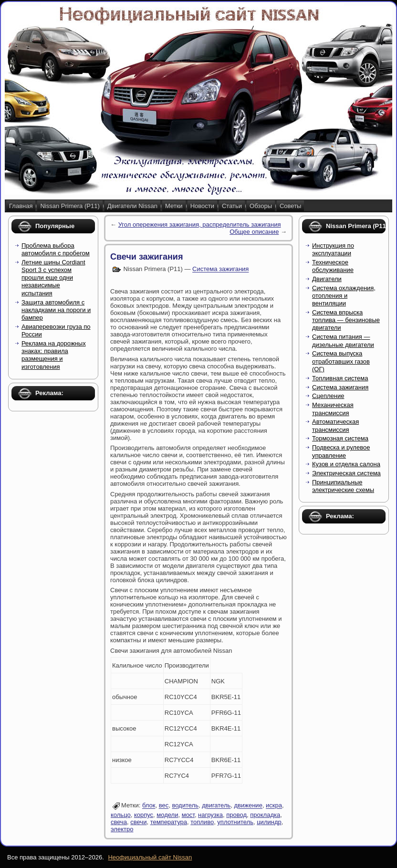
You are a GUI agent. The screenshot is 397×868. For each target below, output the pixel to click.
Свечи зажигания (146, 257)
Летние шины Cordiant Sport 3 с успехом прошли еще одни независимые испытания (53, 278)
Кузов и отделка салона (346, 464)
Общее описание (254, 232)
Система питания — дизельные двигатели (343, 340)
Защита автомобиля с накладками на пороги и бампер (56, 310)
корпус (144, 815)
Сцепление (328, 396)
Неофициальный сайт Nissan (150, 857)
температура (169, 822)
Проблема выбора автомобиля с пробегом (56, 249)
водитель (185, 806)
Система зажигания (220, 269)
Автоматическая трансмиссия (335, 425)
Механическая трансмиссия (333, 409)
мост (188, 815)
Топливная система (340, 378)
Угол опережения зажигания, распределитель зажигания (200, 225)
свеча (119, 822)
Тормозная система (340, 438)
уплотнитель (235, 822)
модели (167, 815)
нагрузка (210, 815)
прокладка (265, 815)
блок (149, 806)
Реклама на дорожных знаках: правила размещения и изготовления (54, 355)
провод (236, 815)
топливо (202, 822)
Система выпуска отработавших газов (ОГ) (341, 361)
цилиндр (269, 822)
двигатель (216, 806)
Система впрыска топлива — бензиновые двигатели (346, 320)
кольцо (121, 815)
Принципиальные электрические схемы (343, 486)
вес (164, 806)
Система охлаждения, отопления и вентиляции (344, 296)
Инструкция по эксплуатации (333, 249)
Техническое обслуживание (333, 266)
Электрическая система (346, 473)
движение (248, 806)
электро (122, 829)
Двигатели (327, 279)
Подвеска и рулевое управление (341, 451)
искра (274, 806)
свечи (138, 822)
